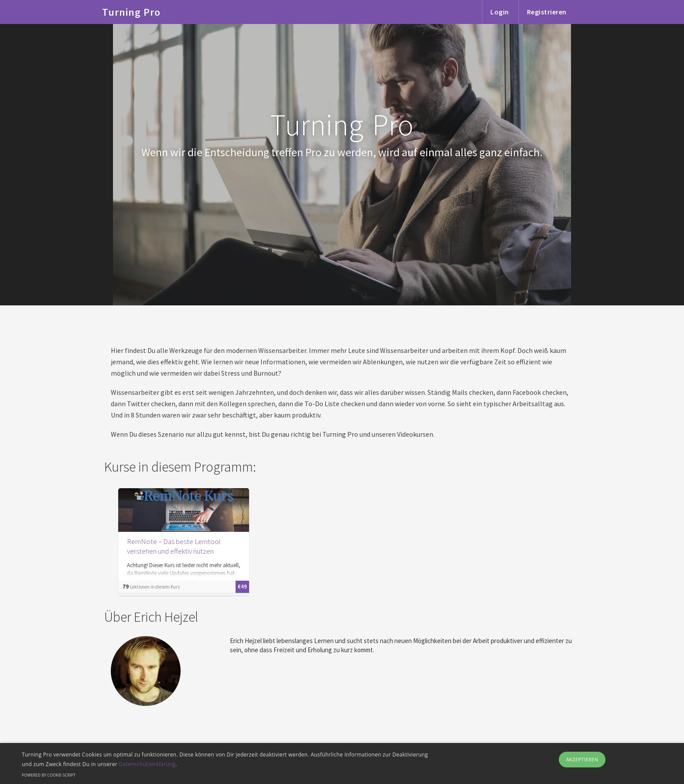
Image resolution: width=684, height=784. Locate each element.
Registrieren (547, 12)
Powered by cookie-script (49, 775)
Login (500, 12)
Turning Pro (131, 7)
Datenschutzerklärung (147, 764)
